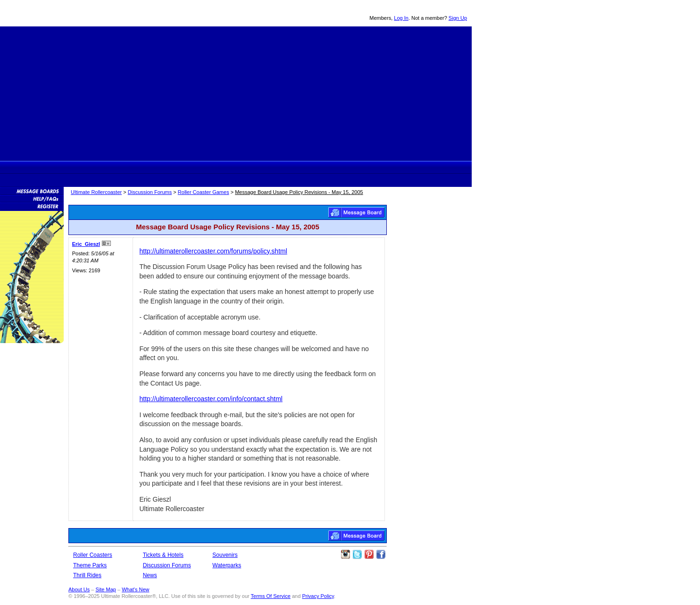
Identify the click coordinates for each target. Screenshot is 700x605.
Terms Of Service (271, 596)
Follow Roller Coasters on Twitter (357, 555)
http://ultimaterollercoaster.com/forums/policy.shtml (213, 251)
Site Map (105, 589)
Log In (401, 18)
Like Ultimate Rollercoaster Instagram (345, 555)
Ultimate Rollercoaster (66, 13)
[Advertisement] (236, 92)
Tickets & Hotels (163, 555)
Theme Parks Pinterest (369, 555)
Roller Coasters (93, 555)
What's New (135, 589)
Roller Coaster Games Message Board (356, 212)
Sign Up (458, 18)
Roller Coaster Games (204, 192)
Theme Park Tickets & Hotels (248, 167)
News (317, 167)
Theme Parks (184, 167)
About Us (79, 589)
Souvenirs (350, 167)
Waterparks (227, 565)
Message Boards (32, 191)
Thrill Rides (216, 167)
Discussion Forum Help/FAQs (32, 198)
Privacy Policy (318, 596)
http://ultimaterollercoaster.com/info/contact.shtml (211, 399)
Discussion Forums (283, 167)
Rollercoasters (150, 167)
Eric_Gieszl (86, 244)
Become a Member (32, 206)
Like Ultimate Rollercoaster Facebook (381, 555)
